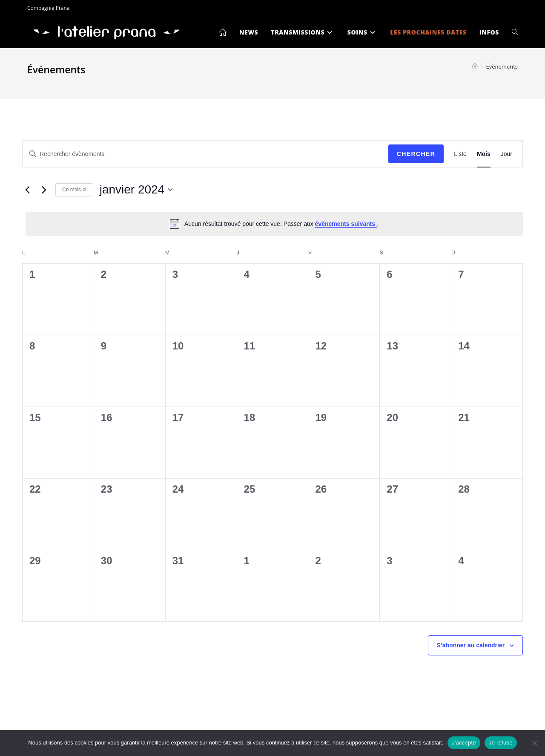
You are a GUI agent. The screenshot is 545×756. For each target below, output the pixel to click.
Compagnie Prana (48, 8)
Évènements (502, 66)
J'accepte (464, 743)
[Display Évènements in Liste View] (460, 154)
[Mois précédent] (27, 190)
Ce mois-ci (74, 190)
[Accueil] (475, 66)
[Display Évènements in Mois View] (484, 154)
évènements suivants (346, 224)
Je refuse (501, 743)
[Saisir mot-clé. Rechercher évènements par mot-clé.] (205, 154)
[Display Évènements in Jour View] (506, 154)
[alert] (274, 224)
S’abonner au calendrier (471, 645)
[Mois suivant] (44, 190)
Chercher (416, 154)
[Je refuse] (534, 743)
